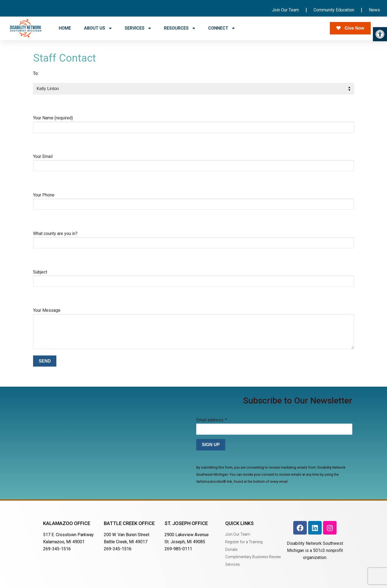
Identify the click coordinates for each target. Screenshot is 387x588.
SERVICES (138, 28)
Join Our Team (285, 10)
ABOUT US (98, 28)
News (374, 10)
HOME (65, 28)
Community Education (334, 10)
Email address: (212, 420)
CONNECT (221, 28)
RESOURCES (180, 28)
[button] (380, 34)
